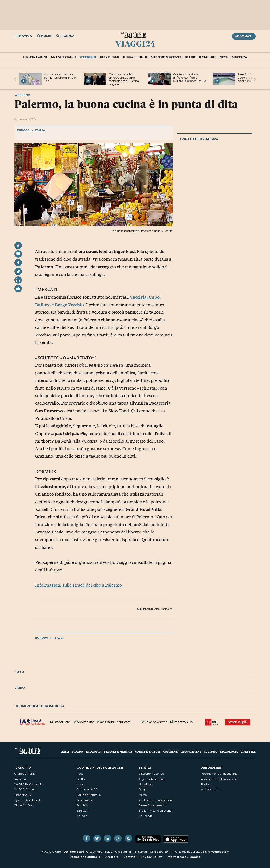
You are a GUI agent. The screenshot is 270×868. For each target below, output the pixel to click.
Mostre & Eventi (166, 57)
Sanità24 (83, 811)
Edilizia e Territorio (89, 795)
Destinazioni (35, 57)
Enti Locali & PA (87, 789)
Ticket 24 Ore (23, 805)
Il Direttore (110, 857)
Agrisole (82, 816)
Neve (224, 57)
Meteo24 (239, 57)
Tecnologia (229, 751)
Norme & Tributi (147, 751)
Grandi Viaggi (63, 57)
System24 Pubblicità (28, 800)
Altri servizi (146, 816)
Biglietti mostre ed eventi (155, 811)
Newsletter (146, 784)
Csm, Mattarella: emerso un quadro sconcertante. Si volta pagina (124, 79)
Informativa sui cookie (184, 857)
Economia (94, 751)
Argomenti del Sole (151, 779)
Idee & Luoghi (135, 57)
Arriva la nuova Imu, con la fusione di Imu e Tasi (60, 77)
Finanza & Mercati (118, 751)
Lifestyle (248, 751)
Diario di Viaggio (200, 57)
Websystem (220, 852)
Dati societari (74, 852)
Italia (40, 130)
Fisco (80, 774)
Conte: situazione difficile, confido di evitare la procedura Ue (190, 77)
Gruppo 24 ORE (25, 774)
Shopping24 (23, 795)
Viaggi (135, 44)
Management (191, 751)
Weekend (88, 57)
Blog (142, 789)
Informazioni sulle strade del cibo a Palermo (79, 585)
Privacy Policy (151, 857)
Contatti (130, 857)
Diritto (81, 779)
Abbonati (244, 36)
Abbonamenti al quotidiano (219, 774)
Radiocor (207, 784)
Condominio (85, 800)
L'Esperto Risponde (151, 774)
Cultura (210, 751)
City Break (109, 57)
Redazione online (83, 857)
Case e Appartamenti (152, 805)
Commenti (171, 751)
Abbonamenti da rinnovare (219, 779)
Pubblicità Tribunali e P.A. (156, 800)
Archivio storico (211, 789)
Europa (23, 130)
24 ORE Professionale (28, 784)
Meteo (143, 795)
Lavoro (81, 784)
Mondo (78, 751)
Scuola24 (83, 805)
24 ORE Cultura (24, 789)
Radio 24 (20, 779)
